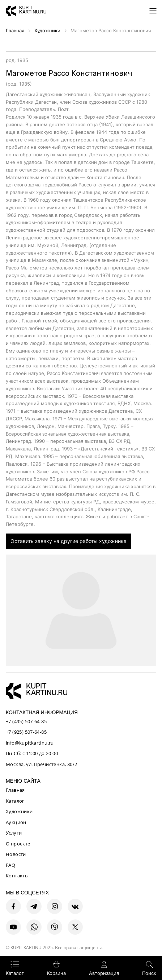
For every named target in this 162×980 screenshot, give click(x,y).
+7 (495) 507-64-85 (26, 721)
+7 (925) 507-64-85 (26, 732)
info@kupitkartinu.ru (30, 743)
